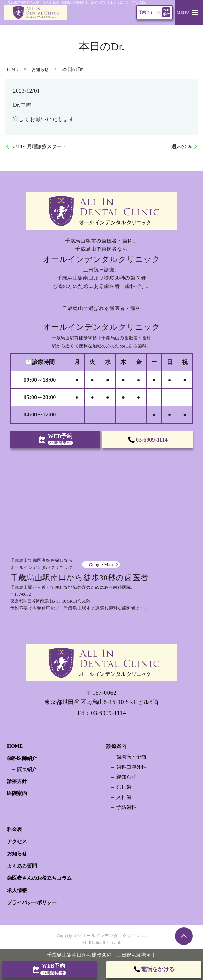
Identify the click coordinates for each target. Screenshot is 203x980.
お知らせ (40, 69)
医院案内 (17, 793)
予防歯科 (126, 807)
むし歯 (124, 787)
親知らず (126, 777)
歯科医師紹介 (22, 758)
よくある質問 (22, 866)
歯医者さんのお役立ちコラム (39, 878)
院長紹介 (27, 769)
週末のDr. (182, 147)
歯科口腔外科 (131, 767)
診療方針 (17, 781)
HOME (12, 69)
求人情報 (17, 891)
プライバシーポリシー (32, 903)
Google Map (101, 565)
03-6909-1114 (108, 713)
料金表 (15, 830)
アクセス (17, 842)
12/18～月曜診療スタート (39, 147)
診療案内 (116, 746)
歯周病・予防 (131, 757)
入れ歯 (124, 797)
